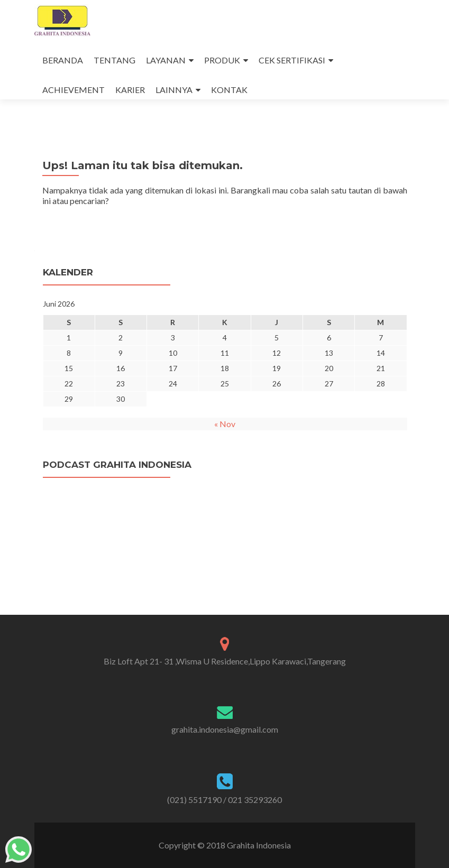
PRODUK (222, 60)
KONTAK (229, 90)
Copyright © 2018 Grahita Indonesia (225, 845)
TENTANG (114, 60)
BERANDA (63, 60)
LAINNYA (174, 90)
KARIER (130, 90)
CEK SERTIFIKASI (292, 60)
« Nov (225, 424)
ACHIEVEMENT (74, 90)
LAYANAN (166, 60)
